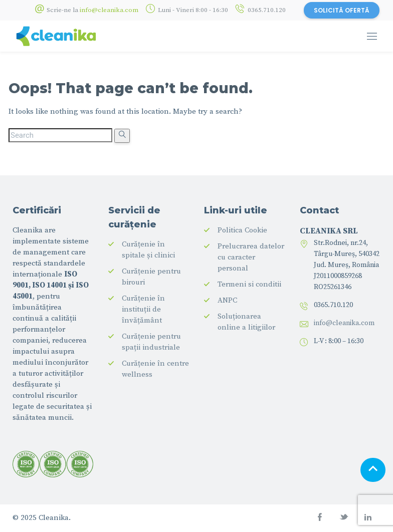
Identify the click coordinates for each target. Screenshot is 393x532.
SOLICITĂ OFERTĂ (342, 10)
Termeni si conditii (249, 284)
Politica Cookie (242, 230)
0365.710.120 (267, 10)
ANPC (227, 300)
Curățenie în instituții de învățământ (143, 309)
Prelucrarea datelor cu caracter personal (251, 257)
